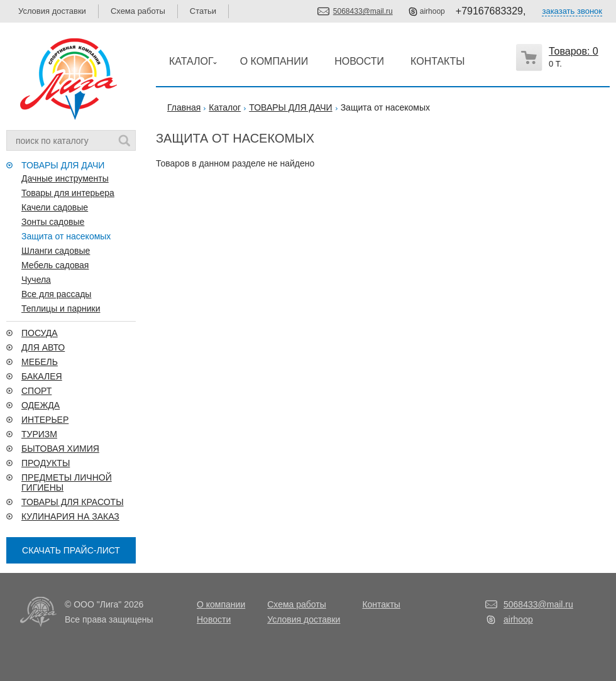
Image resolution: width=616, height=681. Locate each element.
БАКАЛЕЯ (42, 376)
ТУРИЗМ (39, 434)
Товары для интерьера (68, 193)
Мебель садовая (55, 265)
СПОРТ (36, 391)
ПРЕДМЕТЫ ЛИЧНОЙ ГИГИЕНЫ (67, 482)
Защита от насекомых (66, 236)
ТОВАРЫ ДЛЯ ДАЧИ (63, 165)
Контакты (381, 604)
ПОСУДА (40, 333)
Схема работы (138, 11)
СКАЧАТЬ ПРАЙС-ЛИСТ (71, 550)
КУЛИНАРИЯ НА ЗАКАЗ (70, 516)
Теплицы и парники (61, 308)
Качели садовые (55, 207)
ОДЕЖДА (41, 405)
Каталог (225, 107)
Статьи (203, 11)
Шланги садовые (56, 251)
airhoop (432, 11)
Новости (214, 619)
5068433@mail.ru (363, 11)
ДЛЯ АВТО (43, 347)
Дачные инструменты (65, 178)
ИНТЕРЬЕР (45, 420)
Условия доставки (52, 11)
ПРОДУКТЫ (46, 463)
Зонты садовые (53, 222)
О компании (221, 604)
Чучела (36, 280)
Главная (184, 107)
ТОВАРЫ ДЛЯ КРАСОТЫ (73, 502)
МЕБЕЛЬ (40, 362)
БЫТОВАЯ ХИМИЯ (60, 449)
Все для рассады (56, 294)
